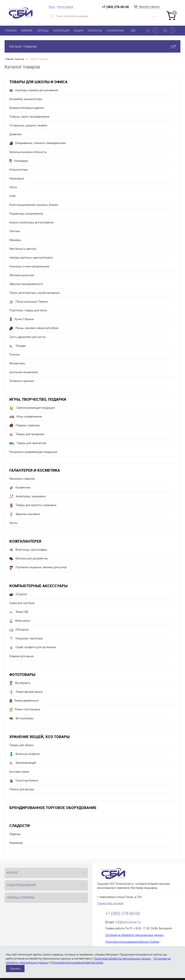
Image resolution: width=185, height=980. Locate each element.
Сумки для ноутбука (22, 603)
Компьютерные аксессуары (38, 586)
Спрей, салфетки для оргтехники (33, 648)
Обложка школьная (22, 275)
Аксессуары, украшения (28, 497)
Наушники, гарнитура (26, 639)
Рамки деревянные (24, 701)
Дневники (16, 134)
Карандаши (17, 178)
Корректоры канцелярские (26, 214)
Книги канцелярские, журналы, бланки (34, 205)
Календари (19, 161)
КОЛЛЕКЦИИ (61, 31)
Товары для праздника (27, 435)
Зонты (13, 523)
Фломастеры (17, 363)
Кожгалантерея (25, 541)
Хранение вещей (23, 763)
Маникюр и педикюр (22, 479)
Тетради (18, 346)
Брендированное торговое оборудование (53, 808)
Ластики (15, 231)
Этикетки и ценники (22, 381)
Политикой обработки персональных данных (122, 959)
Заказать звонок (149, 7)
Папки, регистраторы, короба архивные (34, 293)
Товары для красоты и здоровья (33, 505)
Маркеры (15, 240)
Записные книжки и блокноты (28, 152)
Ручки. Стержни (22, 319)
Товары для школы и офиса (38, 82)
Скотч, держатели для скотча (28, 337)
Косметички (20, 488)
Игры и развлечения (26, 417)
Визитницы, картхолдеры (28, 550)
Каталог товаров (92, 46)
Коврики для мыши (21, 656)
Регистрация (65, 7)
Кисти (13, 187)
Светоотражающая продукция (32, 408)
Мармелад (16, 843)
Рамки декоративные (26, 692)
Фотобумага (20, 683)
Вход (52, 7)
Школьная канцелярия (24, 372)
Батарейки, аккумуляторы (26, 99)
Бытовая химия (19, 772)
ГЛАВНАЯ (11, 31)
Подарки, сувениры (25, 426)
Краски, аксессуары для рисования (32, 222)
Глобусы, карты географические (29, 117)
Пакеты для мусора (22, 789)
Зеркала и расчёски (25, 514)
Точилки (14, 355)
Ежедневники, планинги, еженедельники (38, 143)
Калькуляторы (19, 170)
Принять (15, 969)
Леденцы (15, 834)
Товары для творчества (28, 443)
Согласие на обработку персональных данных (134, 935)
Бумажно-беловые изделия (27, 108)
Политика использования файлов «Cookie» (132, 942)
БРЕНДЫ (43, 31)
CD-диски (18, 594)
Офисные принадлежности (26, 284)
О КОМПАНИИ (115, 31)
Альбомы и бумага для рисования (34, 90)
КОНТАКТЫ (95, 31)
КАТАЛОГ (27, 31)
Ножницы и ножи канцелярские (29, 266)
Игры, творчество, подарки (38, 399)
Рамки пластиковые (25, 710)
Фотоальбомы (21, 719)
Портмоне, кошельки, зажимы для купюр (38, 568)
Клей (12, 196)
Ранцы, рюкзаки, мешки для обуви (34, 328)
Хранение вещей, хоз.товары (39, 737)
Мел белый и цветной (23, 249)
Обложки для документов (28, 559)
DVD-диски (19, 630)
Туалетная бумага (24, 781)
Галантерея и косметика (35, 470)
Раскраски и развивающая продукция (33, 452)
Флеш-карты (20, 621)
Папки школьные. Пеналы (29, 302)
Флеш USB (19, 612)
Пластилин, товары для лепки (28, 310)
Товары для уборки (21, 745)
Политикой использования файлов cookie (77, 963)
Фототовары (22, 674)
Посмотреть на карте (110, 903)
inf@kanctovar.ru (128, 922)
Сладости (20, 826)
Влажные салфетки (25, 754)
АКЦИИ (79, 31)
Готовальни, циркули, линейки (28, 125)
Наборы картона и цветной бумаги (31, 258)
